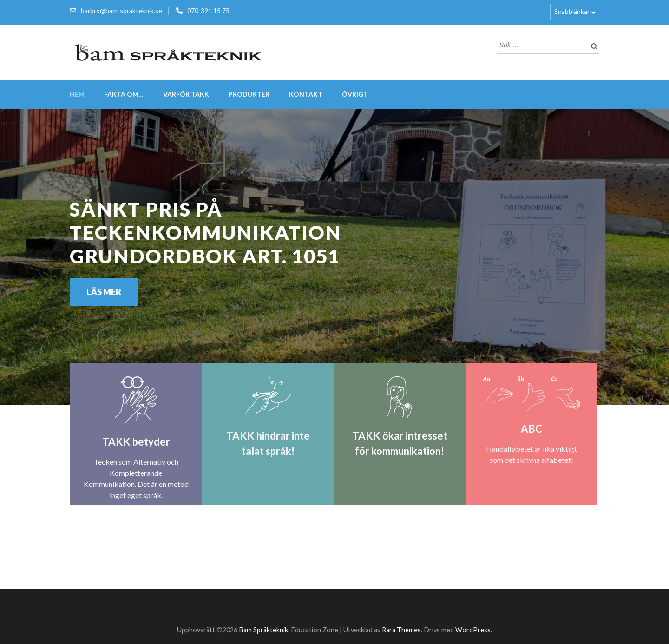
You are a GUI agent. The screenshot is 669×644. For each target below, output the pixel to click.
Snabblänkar (572, 11)
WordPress (473, 630)
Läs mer (104, 292)
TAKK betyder (136, 442)
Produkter (249, 94)
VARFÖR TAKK (186, 94)
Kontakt (306, 94)
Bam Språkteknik (263, 630)
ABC (531, 429)
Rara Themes (401, 630)
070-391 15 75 (208, 10)
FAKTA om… (124, 94)
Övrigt (355, 94)
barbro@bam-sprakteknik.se (121, 10)
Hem (77, 94)
